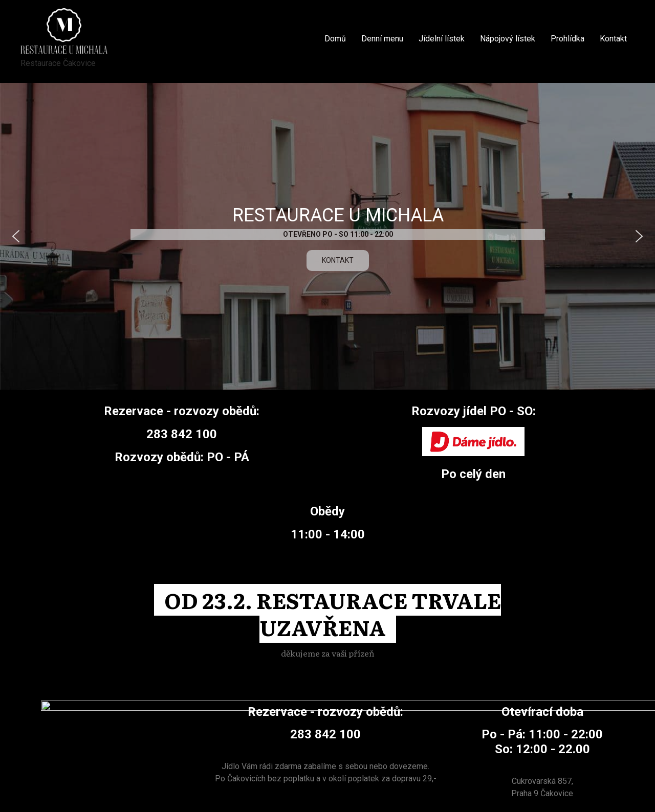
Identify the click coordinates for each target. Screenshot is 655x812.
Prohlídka (567, 39)
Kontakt (613, 39)
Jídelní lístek (442, 39)
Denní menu (382, 39)
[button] (16, 236)
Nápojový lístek (508, 39)
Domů (335, 39)
